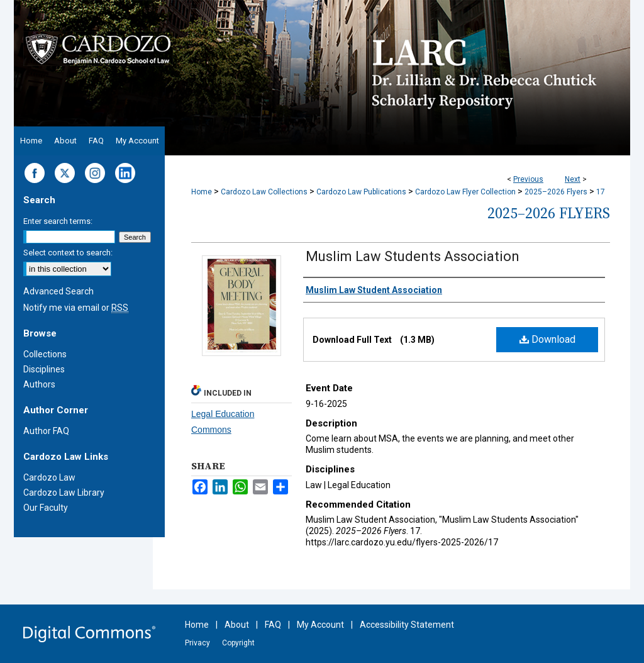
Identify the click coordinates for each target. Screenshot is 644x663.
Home (202, 192)
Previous (528, 179)
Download (547, 339)
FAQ (273, 625)
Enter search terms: (58, 221)
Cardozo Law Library (64, 493)
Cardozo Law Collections (264, 192)
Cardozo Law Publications (361, 192)
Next (573, 179)
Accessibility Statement (407, 625)
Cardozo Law (49, 477)
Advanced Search (58, 291)
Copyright (238, 643)
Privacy (197, 643)
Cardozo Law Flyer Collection (465, 192)
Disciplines (44, 369)
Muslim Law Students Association (413, 256)
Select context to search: (68, 253)
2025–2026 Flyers (556, 192)
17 (601, 192)
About (237, 625)
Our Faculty (46, 508)
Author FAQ (46, 431)
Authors (39, 384)
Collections (45, 354)
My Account (320, 625)
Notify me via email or (76, 308)
